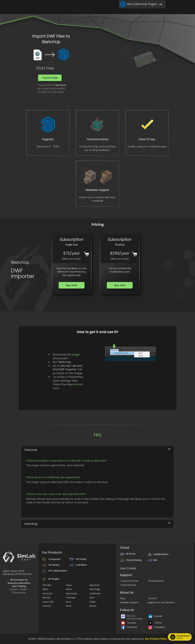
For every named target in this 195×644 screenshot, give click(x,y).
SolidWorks (95, 594)
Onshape (71, 598)
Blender (46, 598)
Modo (69, 589)
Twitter (155, 623)
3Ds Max (47, 585)
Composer (51, 559)
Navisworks (72, 594)
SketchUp (94, 585)
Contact (152, 598)
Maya (69, 585)
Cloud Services (128, 585)
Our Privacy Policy (156, 639)
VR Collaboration (55, 571)
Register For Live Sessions (161, 602)
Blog (123, 598)
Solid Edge (95, 589)
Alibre (45, 589)
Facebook (129, 627)
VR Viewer (51, 565)
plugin (76, 355)
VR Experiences (156, 581)
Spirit (92, 598)
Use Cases (128, 568)
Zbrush (93, 606)
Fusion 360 (48, 602)
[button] (50, 78)
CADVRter (78, 565)
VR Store (128, 554)
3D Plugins (51, 579)
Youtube (129, 623)
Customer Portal (129, 581)
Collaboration (158, 554)
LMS (152, 560)
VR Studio (78, 559)
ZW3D (92, 602)
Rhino (69, 606)
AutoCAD (47, 594)
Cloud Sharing (131, 560)
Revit (69, 602)
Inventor (47, 606)
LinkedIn (156, 616)
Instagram (157, 627)
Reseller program (129, 602)
